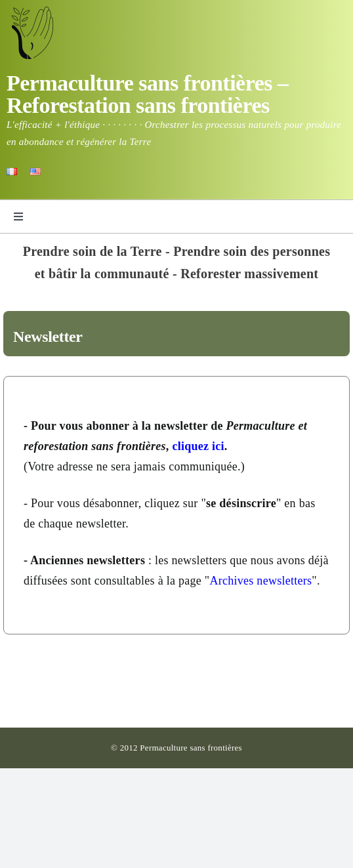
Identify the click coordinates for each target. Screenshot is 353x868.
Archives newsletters (260, 581)
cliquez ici (198, 446)
